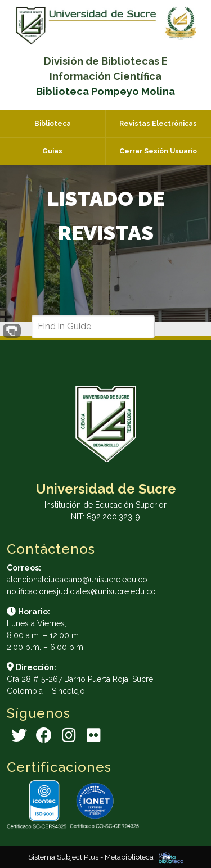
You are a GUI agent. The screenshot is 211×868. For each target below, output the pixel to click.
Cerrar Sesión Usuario (158, 151)
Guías (52, 151)
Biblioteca (53, 124)
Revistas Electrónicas (158, 124)
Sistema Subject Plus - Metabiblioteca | (93, 857)
